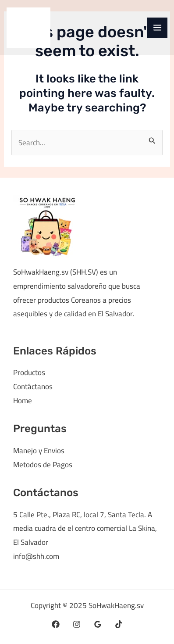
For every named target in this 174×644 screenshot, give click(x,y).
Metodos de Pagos (43, 465)
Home (23, 401)
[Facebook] (56, 624)
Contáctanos (33, 386)
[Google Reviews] (98, 624)
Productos (29, 372)
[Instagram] (77, 624)
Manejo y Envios (39, 451)
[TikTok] (119, 624)
